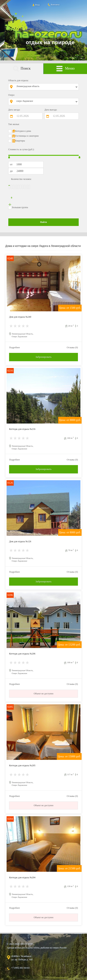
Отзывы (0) (72, 347)
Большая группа (20, 207)
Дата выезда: (51, 110)
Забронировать (43, 357)
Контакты (53, 4)
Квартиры (20, 141)
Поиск (22, 69)
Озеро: (12, 95)
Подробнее (14, 347)
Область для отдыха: (18, 80)
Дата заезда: (14, 110)
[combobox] (46, 87)
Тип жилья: (14, 124)
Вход (36, 5)
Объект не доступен (43, 694)
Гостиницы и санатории (27, 136)
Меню (65, 69)
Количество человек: (21, 179)
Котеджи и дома (23, 131)
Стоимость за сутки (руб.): (21, 149)
